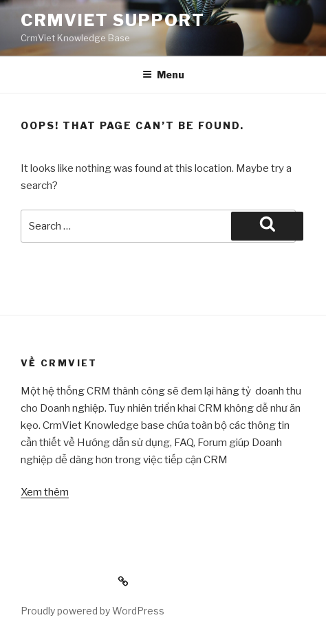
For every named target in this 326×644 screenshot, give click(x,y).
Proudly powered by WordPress (93, 611)
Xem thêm (45, 492)
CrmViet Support (113, 20)
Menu (163, 75)
